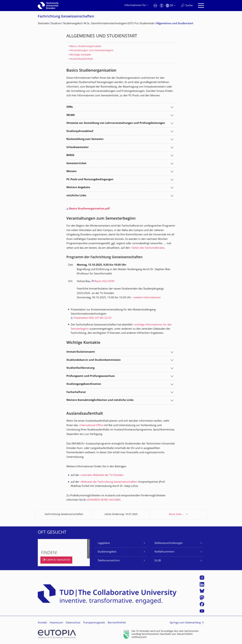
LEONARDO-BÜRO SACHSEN (103, 500)
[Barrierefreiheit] (162, 6)
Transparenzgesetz (94, 623)
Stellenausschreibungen (169, 543)
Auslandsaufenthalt (81, 59)
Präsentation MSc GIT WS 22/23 (92, 318)
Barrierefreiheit (117, 623)
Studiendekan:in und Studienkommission (94, 360)
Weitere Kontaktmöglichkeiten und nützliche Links (100, 400)
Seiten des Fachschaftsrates (148, 248)
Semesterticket (76, 164)
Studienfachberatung (80, 368)
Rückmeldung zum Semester (85, 139)
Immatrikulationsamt (81, 352)
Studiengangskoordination (84, 384)
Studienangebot (107, 552)
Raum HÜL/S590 (104, 281)
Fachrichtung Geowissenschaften (66, 17)
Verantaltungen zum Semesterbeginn (92, 51)
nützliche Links (76, 196)
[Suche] (187, 6)
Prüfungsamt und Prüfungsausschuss (90, 376)
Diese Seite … (177, 514)
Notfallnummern (164, 552)
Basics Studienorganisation (86, 46)
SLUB (158, 561)
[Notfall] (155, 6)
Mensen (72, 171)
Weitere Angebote (78, 188)
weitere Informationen (147, 298)
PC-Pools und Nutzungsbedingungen (90, 180)
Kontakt (42, 623)
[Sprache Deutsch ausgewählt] (171, 6)
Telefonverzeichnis (109, 561)
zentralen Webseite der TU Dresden (102, 475)
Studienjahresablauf (80, 131)
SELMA (71, 115)
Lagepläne (104, 543)
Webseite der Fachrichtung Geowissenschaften (109, 482)
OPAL (70, 107)
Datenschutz (73, 623)
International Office (92, 425)
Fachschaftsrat (76, 392)
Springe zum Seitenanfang (185, 623)
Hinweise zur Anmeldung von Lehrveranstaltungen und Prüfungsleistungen (116, 123)
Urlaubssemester (78, 147)
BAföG (70, 155)
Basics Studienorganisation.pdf (89, 209)
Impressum (56, 623)
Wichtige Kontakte (81, 55)
